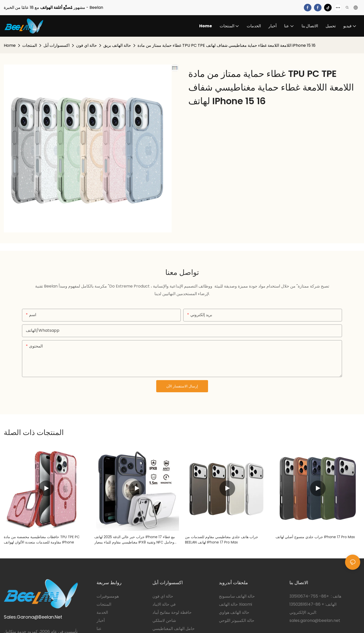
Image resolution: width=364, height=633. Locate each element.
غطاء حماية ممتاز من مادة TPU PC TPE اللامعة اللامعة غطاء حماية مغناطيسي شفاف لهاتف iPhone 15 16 (226, 45)
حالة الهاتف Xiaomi (235, 604)
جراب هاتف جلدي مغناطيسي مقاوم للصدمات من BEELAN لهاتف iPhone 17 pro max (222, 540)
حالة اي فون (86, 45)
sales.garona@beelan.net (315, 620)
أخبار (101, 620)
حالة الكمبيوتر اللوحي (237, 620)
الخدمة (102, 612)
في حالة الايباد (164, 604)
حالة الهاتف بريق (117, 45)
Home (10, 45)
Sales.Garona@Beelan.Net (33, 617)
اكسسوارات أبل (56, 45)
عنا (99, 629)
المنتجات (30, 45)
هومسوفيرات (108, 596)
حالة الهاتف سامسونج (237, 596)
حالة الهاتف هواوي (234, 612)
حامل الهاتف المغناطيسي (174, 629)
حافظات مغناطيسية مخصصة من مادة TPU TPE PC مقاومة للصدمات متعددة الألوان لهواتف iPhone (42, 540)
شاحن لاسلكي (164, 620)
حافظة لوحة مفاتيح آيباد (172, 612)
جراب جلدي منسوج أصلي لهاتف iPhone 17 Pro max (315, 537)
